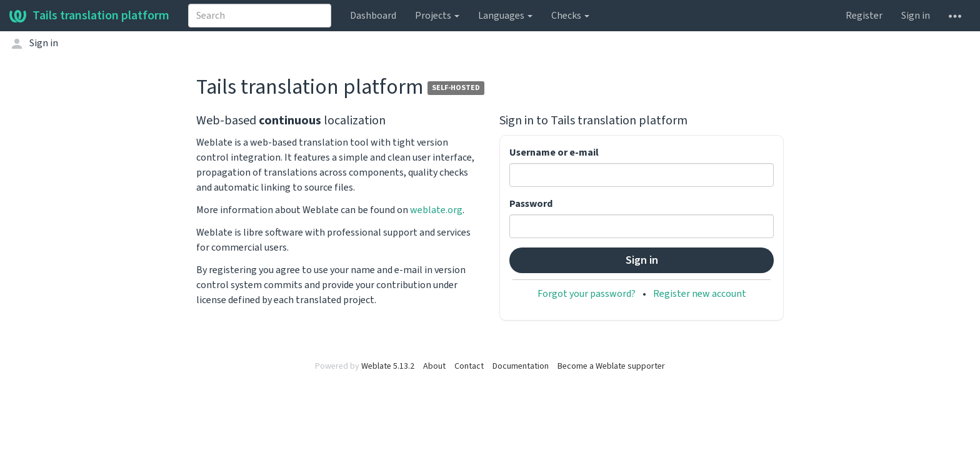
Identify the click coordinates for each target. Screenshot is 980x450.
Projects (437, 16)
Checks (570, 16)
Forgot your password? (587, 294)
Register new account (700, 294)
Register (864, 16)
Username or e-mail (554, 152)
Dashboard (373, 16)
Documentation (521, 366)
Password (531, 204)
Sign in (916, 16)
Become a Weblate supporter (611, 366)
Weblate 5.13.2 (388, 366)
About (434, 366)
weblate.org (436, 210)
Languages (505, 16)
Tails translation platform (89, 16)
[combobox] (260, 16)
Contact (469, 366)
